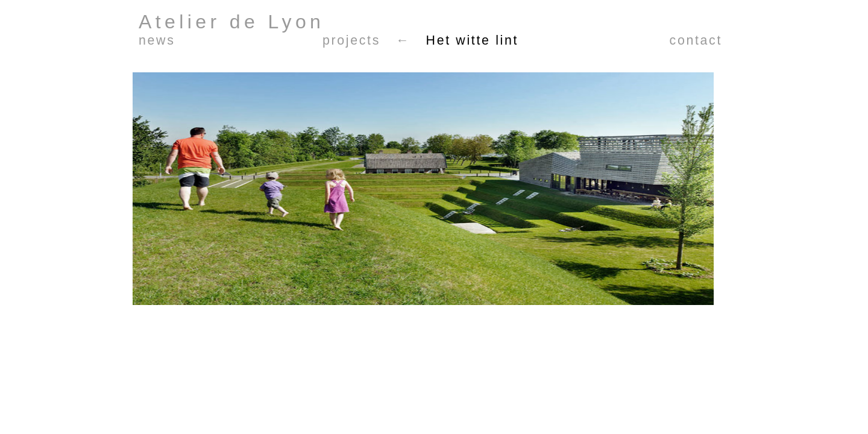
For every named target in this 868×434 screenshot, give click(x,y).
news (157, 40)
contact (696, 40)
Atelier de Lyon (231, 22)
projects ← (366, 40)
